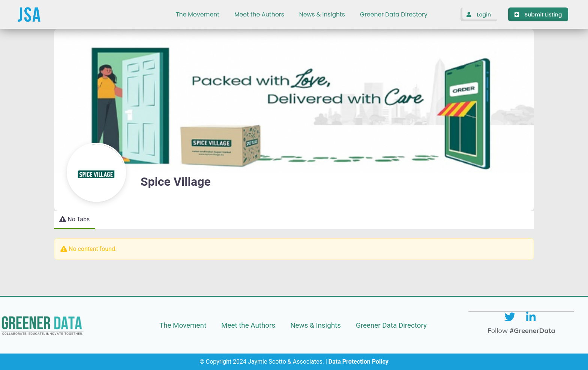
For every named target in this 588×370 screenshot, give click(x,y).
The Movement (198, 14)
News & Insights (322, 14)
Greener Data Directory (394, 14)
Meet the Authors (259, 14)
